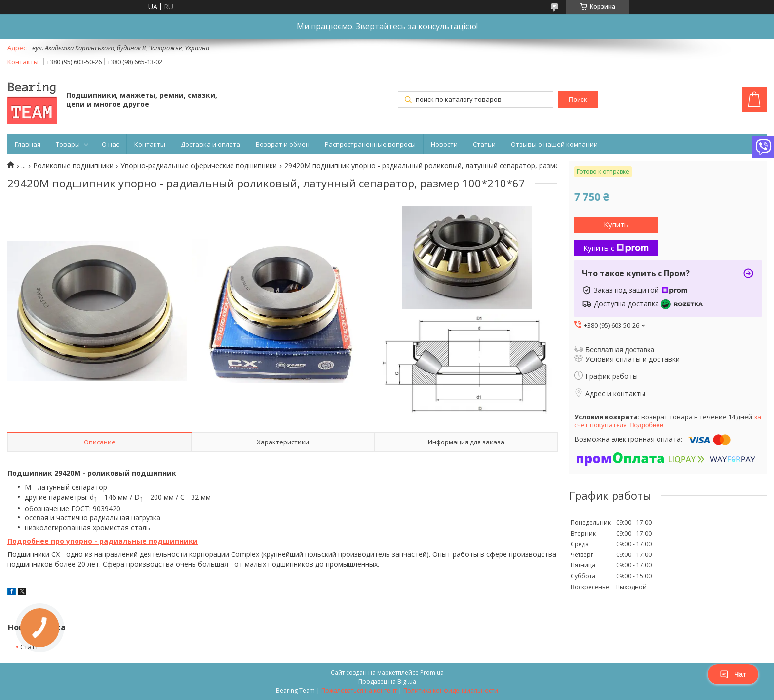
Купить (616, 224)
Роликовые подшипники (73, 166)
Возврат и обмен (283, 144)
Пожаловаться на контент (359, 690)
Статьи (484, 144)
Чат (733, 674)
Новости (444, 144)
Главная (28, 144)
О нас (110, 144)
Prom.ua (432, 673)
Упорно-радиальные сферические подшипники (199, 166)
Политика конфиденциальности (451, 690)
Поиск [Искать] (578, 99)
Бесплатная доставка (620, 350)
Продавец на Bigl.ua (387, 682)
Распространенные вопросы (370, 144)
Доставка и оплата (211, 144)
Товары (68, 144)
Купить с (616, 248)
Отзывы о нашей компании (554, 144)
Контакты (150, 144)
